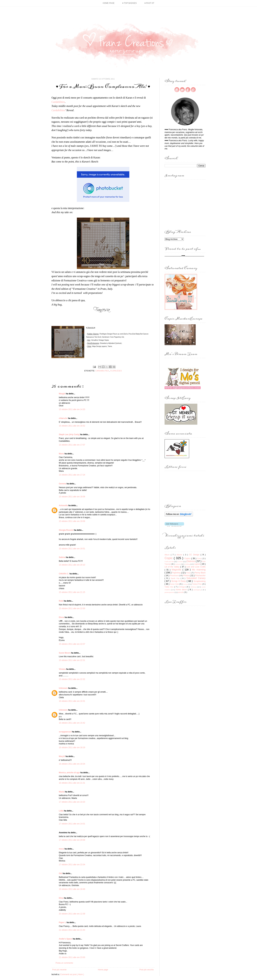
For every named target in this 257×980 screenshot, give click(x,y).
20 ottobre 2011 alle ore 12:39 (72, 914)
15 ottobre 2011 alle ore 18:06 (72, 497)
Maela (62, 792)
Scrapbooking (200, 581)
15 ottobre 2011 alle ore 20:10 (72, 565)
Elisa (61, 898)
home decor (182, 590)
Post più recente (59, 970)
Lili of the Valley (172, 567)
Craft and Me (169, 561)
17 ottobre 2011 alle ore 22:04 (72, 865)
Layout (197, 564)
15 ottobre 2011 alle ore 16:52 (72, 426)
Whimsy (194, 587)
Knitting (188, 564)
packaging (198, 590)
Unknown (64, 688)
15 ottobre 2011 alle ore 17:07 (72, 445)
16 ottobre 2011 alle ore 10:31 (72, 701)
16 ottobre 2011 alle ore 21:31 (72, 783)
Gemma (63, 484)
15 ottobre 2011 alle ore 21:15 (72, 592)
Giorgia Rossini (66, 530)
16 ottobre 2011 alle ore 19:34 (72, 764)
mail (182, 90)
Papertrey (177, 573)
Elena (62, 617)
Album (168, 555)
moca (62, 849)
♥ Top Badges (129, 3)
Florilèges (116, 371)
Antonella (64, 505)
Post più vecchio (147, 970)
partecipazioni (170, 592)
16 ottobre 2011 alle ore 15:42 (72, 723)
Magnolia (177, 570)
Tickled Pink (197, 584)
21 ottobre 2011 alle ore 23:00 (72, 957)
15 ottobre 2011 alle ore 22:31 (72, 660)
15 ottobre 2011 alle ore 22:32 (72, 679)
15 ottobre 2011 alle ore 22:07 (72, 644)
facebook (188, 90)
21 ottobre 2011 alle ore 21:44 (72, 930)
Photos (187, 576)
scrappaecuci (65, 732)
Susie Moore (65, 653)
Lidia (61, 811)
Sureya (186, 584)
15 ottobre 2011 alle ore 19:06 (72, 521)
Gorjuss (178, 564)
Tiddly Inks (169, 587)
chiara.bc (63, 418)
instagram (177, 90)
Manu (62, 454)
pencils (181, 592)
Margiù (62, 394)
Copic (169, 558)
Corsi (199, 558)
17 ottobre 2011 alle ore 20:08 (72, 840)
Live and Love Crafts (196, 567)
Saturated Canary (196, 578)
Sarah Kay (176, 578)
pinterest (193, 90)
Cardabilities (58, 102)
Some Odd (175, 584)
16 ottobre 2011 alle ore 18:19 (72, 748)
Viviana (63, 669)
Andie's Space (66, 939)
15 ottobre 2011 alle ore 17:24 (72, 475)
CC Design (195, 555)
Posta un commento (64, 963)
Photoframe (175, 576)
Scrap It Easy (179, 581)
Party (189, 573)
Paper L (63, 922)
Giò (61, 873)
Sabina (62, 557)
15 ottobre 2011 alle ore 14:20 (72, 409)
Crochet (180, 561)
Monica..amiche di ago (70, 773)
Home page (109, 3)
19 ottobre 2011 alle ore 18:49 (72, 889)
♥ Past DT (149, 3)
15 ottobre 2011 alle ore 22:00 (72, 608)
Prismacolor (200, 576)
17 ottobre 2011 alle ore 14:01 (72, 824)
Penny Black (200, 573)
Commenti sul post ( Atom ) (72, 974)
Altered (180, 555)
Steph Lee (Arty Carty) (69, 434)
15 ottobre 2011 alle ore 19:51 (72, 549)
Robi (61, 601)
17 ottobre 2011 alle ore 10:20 (72, 802)
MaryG (62, 756)
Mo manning (199, 570)
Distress (191, 561)
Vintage (182, 587)
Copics (188, 558)
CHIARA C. (64, 574)
